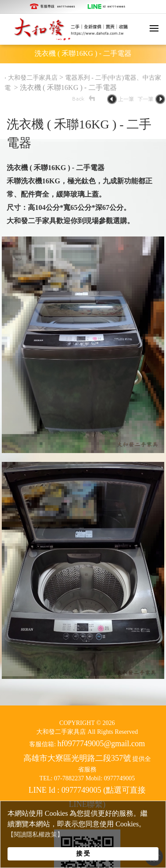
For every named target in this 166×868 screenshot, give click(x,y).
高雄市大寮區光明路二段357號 (77, 758)
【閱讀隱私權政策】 (35, 835)
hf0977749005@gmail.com (101, 744)
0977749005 (67, 7)
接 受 (83, 853)
